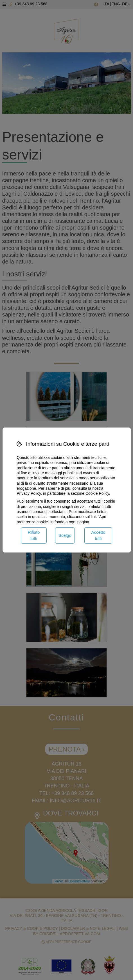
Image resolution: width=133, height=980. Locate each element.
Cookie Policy (97, 493)
